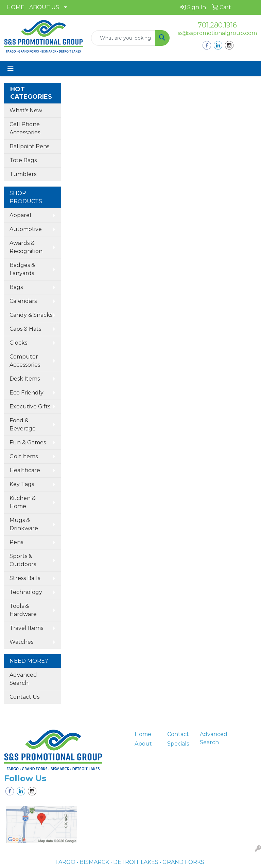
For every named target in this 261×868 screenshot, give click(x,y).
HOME (15, 7)
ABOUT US (44, 7)
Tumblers (23, 174)
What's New (26, 110)
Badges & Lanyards (22, 269)
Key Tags (22, 484)
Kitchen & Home (23, 502)
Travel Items (26, 628)
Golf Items (24, 456)
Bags (16, 287)
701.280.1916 (217, 25)
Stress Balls (25, 578)
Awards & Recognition (26, 247)
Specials (178, 744)
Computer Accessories (25, 361)
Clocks (18, 343)
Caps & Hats (25, 329)
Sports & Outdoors (23, 560)
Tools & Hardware (23, 610)
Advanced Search (23, 679)
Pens (16, 542)
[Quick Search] (123, 38)
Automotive (26, 229)
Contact (178, 734)
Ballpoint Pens (29, 146)
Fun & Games (28, 442)
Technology (26, 592)
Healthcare (25, 470)
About (143, 744)
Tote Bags (23, 160)
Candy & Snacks (31, 315)
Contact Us (24, 697)
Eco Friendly (27, 393)
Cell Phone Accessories (25, 128)
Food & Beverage (23, 425)
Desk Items (25, 379)
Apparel (20, 215)
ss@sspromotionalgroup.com (217, 33)
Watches (21, 642)
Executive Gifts (30, 407)
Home (143, 734)
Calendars (23, 301)
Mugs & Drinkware (24, 524)
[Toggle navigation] (11, 69)
